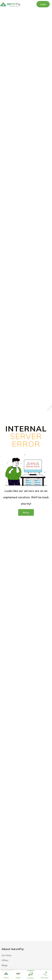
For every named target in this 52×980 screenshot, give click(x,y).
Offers (5, 960)
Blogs (5, 965)
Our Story (7, 955)
